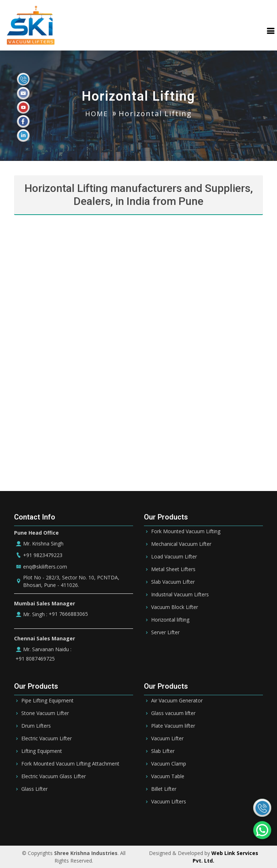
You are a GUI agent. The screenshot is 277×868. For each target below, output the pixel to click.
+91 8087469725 (34, 659)
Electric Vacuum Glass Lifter (54, 776)
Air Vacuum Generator (177, 701)
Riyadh (68, 824)
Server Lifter (165, 632)
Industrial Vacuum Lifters (180, 595)
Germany (207, 824)
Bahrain (94, 824)
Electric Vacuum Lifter (47, 738)
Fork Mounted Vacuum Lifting (186, 531)
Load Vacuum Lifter (174, 557)
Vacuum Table (168, 776)
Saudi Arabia (36, 824)
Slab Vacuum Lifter (173, 582)
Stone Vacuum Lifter (45, 713)
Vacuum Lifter (167, 738)
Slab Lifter (163, 751)
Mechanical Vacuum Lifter (181, 544)
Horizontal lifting (170, 620)
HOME (97, 113)
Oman (180, 824)
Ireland (235, 824)
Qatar (158, 824)
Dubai (136, 824)
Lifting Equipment (42, 751)
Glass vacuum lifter (173, 713)
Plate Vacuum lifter (173, 726)
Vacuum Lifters (169, 802)
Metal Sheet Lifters (173, 569)
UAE (116, 824)
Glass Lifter (34, 789)
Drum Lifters (36, 726)
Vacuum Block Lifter (175, 607)
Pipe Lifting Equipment (47, 701)
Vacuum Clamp (169, 764)
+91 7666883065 (68, 614)
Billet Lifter (164, 789)
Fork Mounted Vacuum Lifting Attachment (70, 764)
